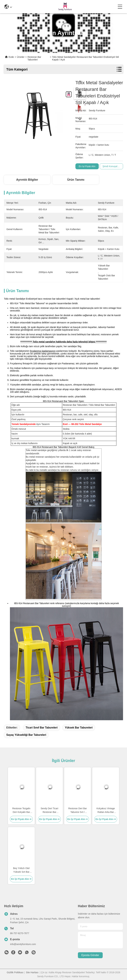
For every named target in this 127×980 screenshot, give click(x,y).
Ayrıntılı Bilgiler (27, 180)
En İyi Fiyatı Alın (87, 166)
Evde (11, 57)
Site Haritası (32, 972)
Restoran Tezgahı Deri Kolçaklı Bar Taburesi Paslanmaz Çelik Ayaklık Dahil (21, 810)
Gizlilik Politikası (15, 972)
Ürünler (21, 57)
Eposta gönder (90, 955)
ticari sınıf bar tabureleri (42, 728)
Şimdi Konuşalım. (112, 166)
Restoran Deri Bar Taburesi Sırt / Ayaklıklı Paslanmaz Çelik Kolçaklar (77, 810)
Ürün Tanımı (76, 180)
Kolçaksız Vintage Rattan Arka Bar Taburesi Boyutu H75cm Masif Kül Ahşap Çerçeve (106, 810)
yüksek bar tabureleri (79, 728)
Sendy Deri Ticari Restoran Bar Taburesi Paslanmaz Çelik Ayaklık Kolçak (49, 810)
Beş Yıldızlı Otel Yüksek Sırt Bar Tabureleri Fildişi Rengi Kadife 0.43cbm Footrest (21, 870)
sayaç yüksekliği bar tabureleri (26, 735)
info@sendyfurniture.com (23, 944)
